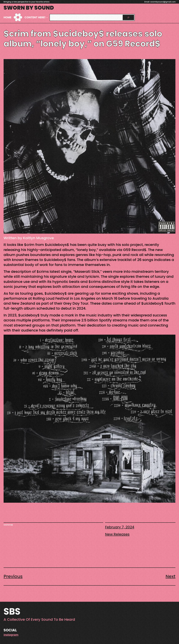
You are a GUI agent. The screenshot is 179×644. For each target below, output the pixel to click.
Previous (13, 576)
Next (170, 576)
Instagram (11, 635)
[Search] (128, 17)
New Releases (117, 534)
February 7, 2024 (120, 527)
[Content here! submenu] (47, 17)
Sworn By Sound (29, 8)
